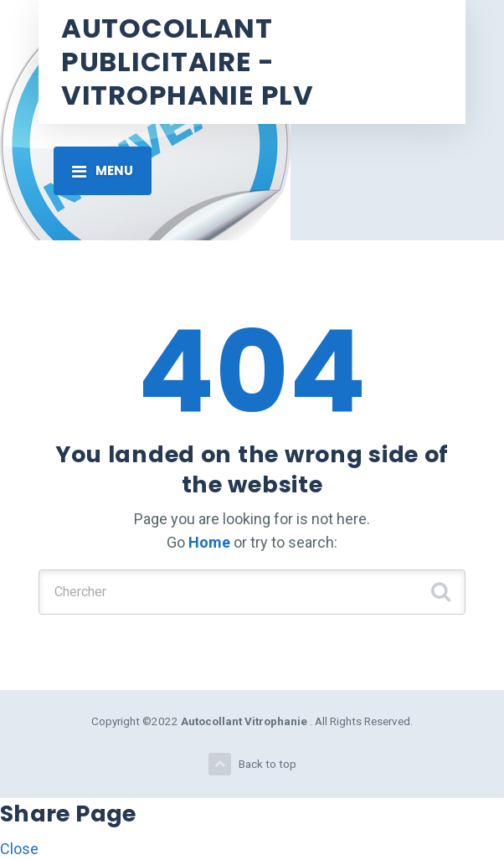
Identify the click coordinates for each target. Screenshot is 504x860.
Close (19, 849)
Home (209, 542)
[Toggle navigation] (103, 171)
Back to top (252, 764)
